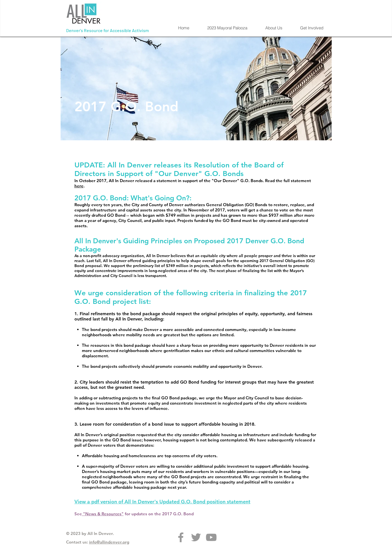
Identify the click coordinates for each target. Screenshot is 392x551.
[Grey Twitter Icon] (196, 537)
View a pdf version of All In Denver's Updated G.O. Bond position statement (162, 502)
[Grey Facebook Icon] (181, 537)
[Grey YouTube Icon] (211, 537)
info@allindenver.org (109, 542)
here (79, 186)
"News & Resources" (103, 514)
